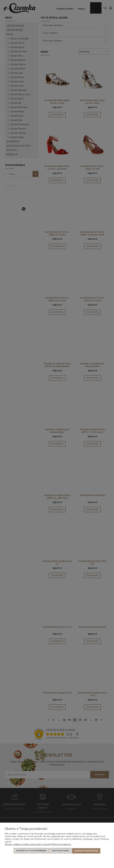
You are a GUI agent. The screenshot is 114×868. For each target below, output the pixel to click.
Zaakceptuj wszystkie (86, 851)
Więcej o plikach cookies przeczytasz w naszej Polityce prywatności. (38, 845)
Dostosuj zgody (60, 851)
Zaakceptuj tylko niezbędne (31, 851)
